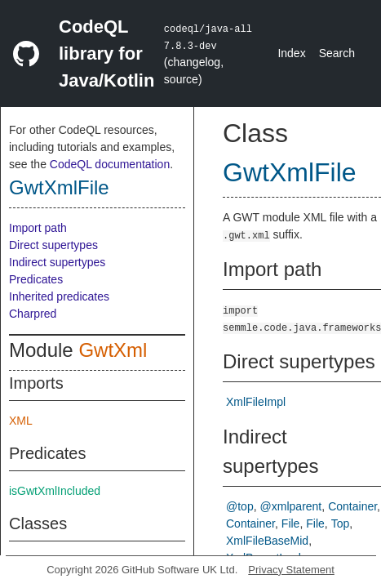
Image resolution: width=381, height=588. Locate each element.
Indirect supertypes (57, 262)
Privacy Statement (291, 570)
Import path (38, 228)
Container (352, 506)
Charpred (33, 314)
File (291, 523)
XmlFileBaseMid (267, 541)
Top (341, 523)
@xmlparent (291, 506)
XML (21, 421)
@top (240, 506)
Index (291, 53)
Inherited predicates (59, 296)
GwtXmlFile (59, 187)
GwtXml (113, 350)
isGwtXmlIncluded (55, 491)
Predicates (36, 279)
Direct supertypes (53, 245)
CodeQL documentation (110, 164)
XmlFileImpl (256, 402)
